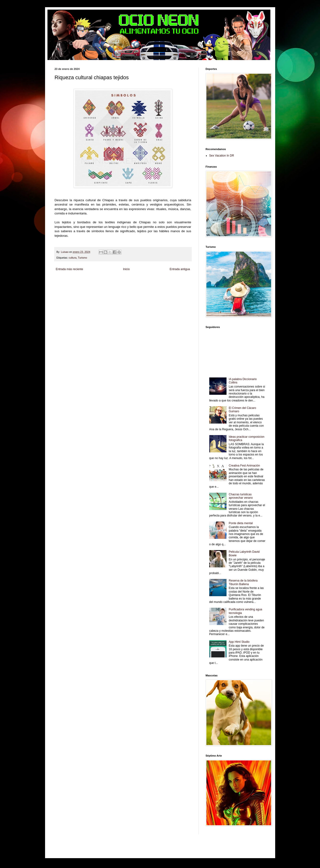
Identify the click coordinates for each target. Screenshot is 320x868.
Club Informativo (136, 281)
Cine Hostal (141, 285)
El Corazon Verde (164, 289)
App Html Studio (239, 642)
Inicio (126, 269)
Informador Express (116, 281)
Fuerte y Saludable (111, 285)
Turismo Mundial (116, 289)
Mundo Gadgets (156, 285)
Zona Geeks (170, 281)
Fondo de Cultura (154, 281)
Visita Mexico (147, 289)
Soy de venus (92, 285)
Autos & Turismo (174, 285)
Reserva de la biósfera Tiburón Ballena (243, 582)
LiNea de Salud (96, 281)
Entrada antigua (180, 269)
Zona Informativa (64, 281)
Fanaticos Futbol (64, 289)
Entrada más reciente (70, 269)
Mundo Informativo (96, 289)
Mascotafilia (79, 289)
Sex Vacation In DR (222, 156)
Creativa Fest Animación (244, 466)
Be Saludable (80, 281)
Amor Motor (61, 293)
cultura (73, 258)
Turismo (83, 258)
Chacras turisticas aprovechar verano (241, 496)
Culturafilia (180, 289)
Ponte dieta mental (241, 523)
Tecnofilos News (76, 285)
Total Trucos (128, 285)
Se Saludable (132, 289)
